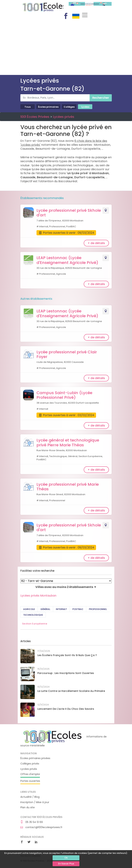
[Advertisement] (66, 48)
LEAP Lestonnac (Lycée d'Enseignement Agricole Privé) (67, 260)
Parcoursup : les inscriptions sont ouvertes (66, 673)
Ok (66, 858)
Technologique (33, 615)
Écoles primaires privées (35, 758)
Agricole (29, 609)
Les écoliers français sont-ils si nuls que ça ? (67, 655)
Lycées (85, 107)
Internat (61, 609)
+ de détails (96, 243)
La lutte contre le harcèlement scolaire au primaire (71, 691)
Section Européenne (35, 624)
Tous (28, 107)
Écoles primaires (48, 107)
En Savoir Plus (66, 864)
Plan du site (28, 807)
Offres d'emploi (30, 774)
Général (45, 609)
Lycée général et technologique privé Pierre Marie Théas (68, 442)
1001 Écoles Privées (42, 7)
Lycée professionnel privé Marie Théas (68, 487)
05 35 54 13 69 (32, 822)
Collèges (69, 107)
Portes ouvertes (30, 781)
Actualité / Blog (30, 797)
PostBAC (78, 609)
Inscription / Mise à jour (35, 802)
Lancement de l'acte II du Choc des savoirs (66, 709)
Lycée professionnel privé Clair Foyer (67, 354)
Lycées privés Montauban (38, 596)
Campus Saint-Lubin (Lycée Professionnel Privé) (64, 395)
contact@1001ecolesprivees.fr (41, 827)
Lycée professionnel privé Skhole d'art (69, 213)
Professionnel (98, 609)
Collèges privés (30, 764)
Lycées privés (64, 117)
